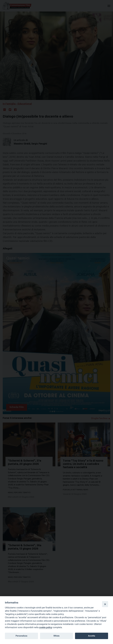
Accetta (92, 636)
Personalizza (21, 636)
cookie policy (46, 627)
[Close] (105, 604)
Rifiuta (56, 636)
